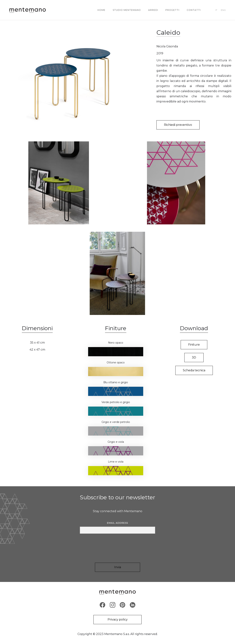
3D (194, 357)
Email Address (117, 523)
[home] (28, 10)
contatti (194, 10)
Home (101, 10)
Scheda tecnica (194, 370)
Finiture (194, 345)
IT (216, 10)
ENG (223, 10)
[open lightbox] (75, 79)
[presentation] (117, 548)
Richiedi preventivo (178, 125)
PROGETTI (172, 10)
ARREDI (153, 10)
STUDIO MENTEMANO (127, 10)
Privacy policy (118, 619)
